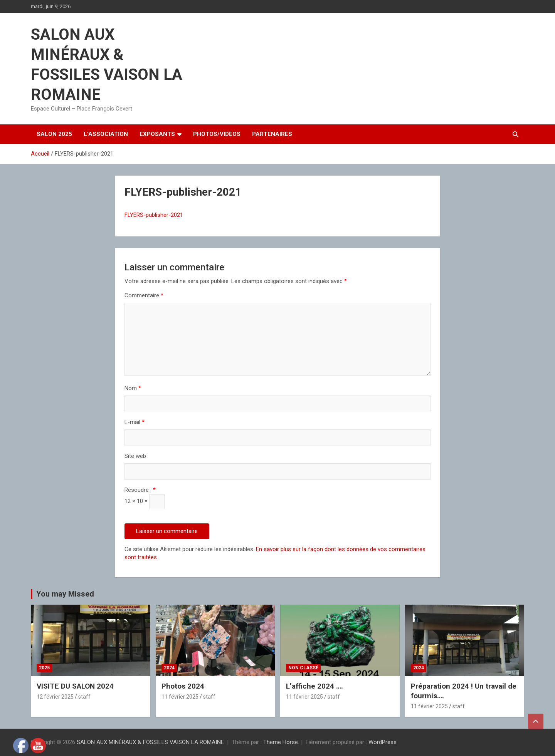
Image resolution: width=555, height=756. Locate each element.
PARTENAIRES (272, 134)
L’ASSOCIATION (106, 134)
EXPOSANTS (157, 134)
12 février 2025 (55, 697)
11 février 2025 (180, 697)
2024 (169, 668)
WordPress (383, 742)
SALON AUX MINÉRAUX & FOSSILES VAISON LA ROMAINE (150, 742)
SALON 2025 (54, 134)
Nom (133, 388)
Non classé (303, 668)
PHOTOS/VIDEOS (217, 134)
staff (84, 697)
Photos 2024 (183, 686)
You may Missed (65, 594)
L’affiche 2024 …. (314, 686)
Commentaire (144, 295)
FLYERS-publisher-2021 (154, 215)
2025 (44, 668)
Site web (135, 456)
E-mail (135, 422)
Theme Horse (281, 742)
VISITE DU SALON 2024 (75, 686)
